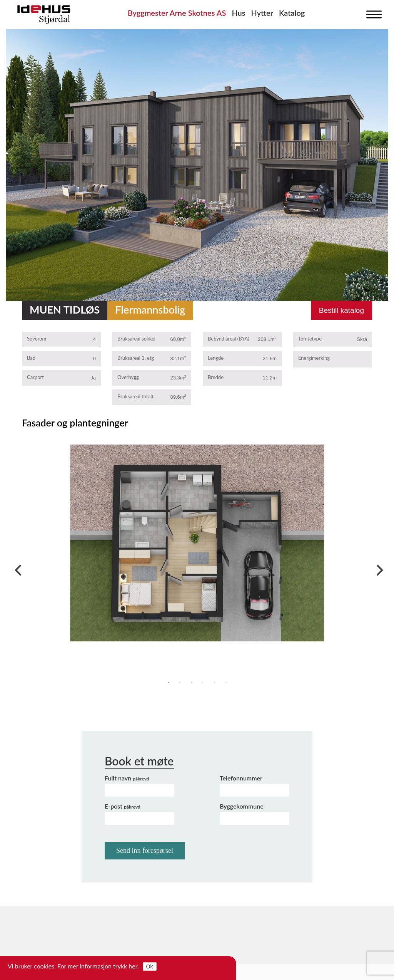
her (133, 966)
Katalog (292, 13)
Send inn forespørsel (145, 851)
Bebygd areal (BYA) (229, 339)
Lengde (216, 358)
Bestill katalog (341, 310)
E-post (123, 806)
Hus (238, 13)
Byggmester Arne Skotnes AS (177, 13)
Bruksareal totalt (135, 396)
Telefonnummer (241, 778)
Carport (35, 377)
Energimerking (314, 358)
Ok (150, 967)
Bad (31, 358)
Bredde (216, 377)
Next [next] (378, 568)
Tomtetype (310, 339)
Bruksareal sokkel (136, 339)
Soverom (37, 339)
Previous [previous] (16, 568)
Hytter (262, 13)
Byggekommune (242, 806)
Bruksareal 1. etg (136, 358)
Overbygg (128, 377)
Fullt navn (127, 778)
